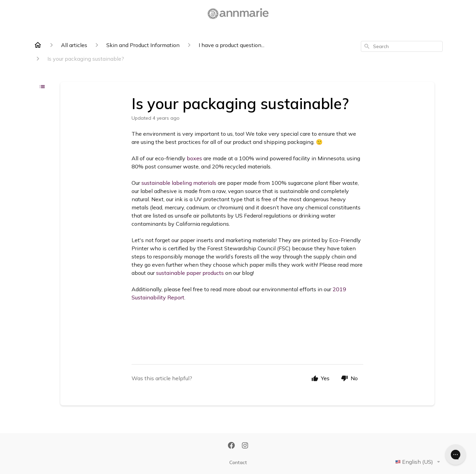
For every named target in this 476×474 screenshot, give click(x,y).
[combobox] (402, 46)
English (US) (419, 462)
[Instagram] (245, 446)
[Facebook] (231, 446)
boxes (194, 158)
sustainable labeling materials (179, 183)
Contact (238, 462)
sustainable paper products (190, 273)
